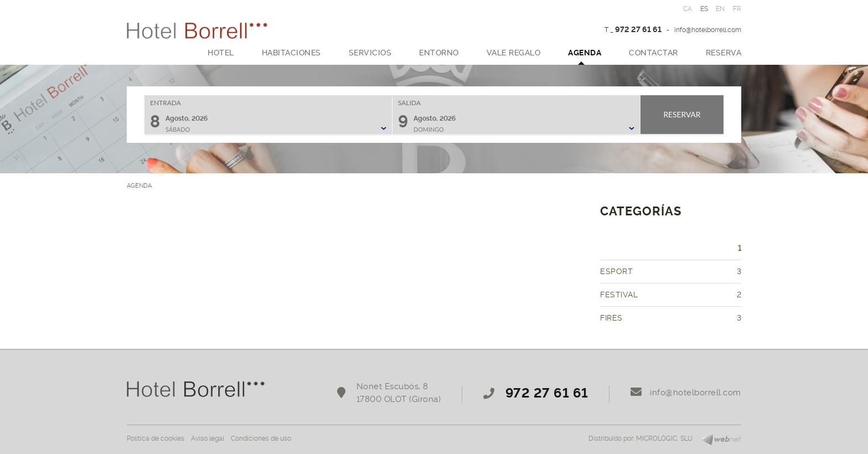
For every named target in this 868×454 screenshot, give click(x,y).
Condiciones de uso (261, 438)
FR (737, 9)
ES (704, 9)
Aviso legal (208, 438)
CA (688, 9)
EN (720, 9)
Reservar (682, 114)
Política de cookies (156, 438)
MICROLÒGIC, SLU (664, 438)
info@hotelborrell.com (708, 30)
